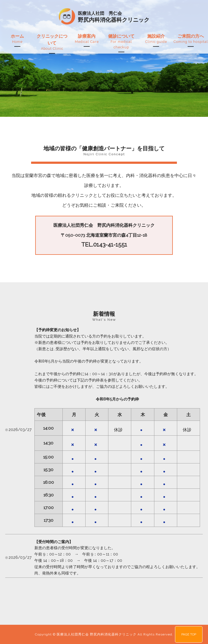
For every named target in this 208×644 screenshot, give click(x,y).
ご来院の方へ (191, 39)
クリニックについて (52, 42)
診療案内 (87, 39)
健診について (121, 42)
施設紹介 (156, 39)
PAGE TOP (189, 634)
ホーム (17, 39)
